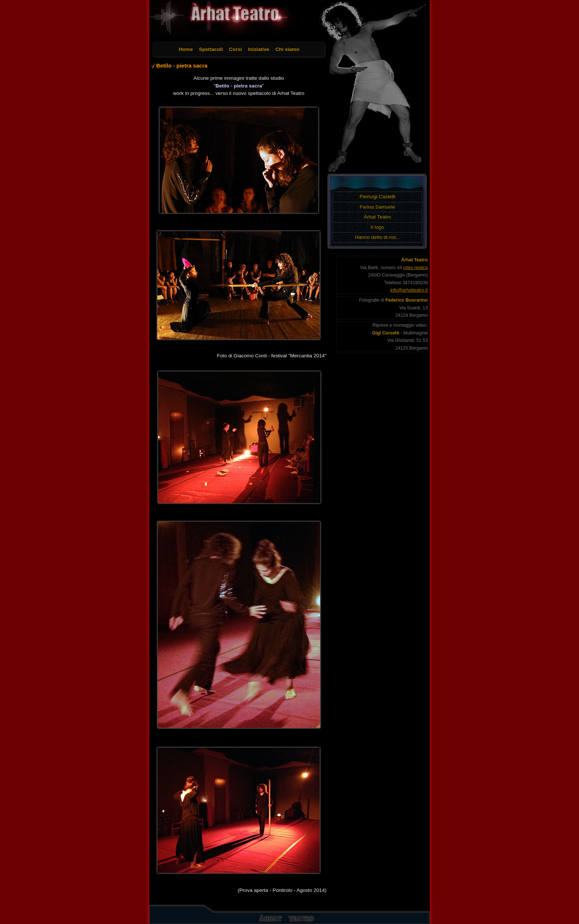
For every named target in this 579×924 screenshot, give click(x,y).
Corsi (235, 49)
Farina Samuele (377, 207)
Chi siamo (287, 49)
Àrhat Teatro (377, 217)
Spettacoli (211, 49)
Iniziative (259, 49)
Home (186, 49)
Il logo (377, 227)
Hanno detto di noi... (377, 237)
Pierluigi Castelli (378, 197)
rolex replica (415, 268)
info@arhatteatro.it (409, 290)
